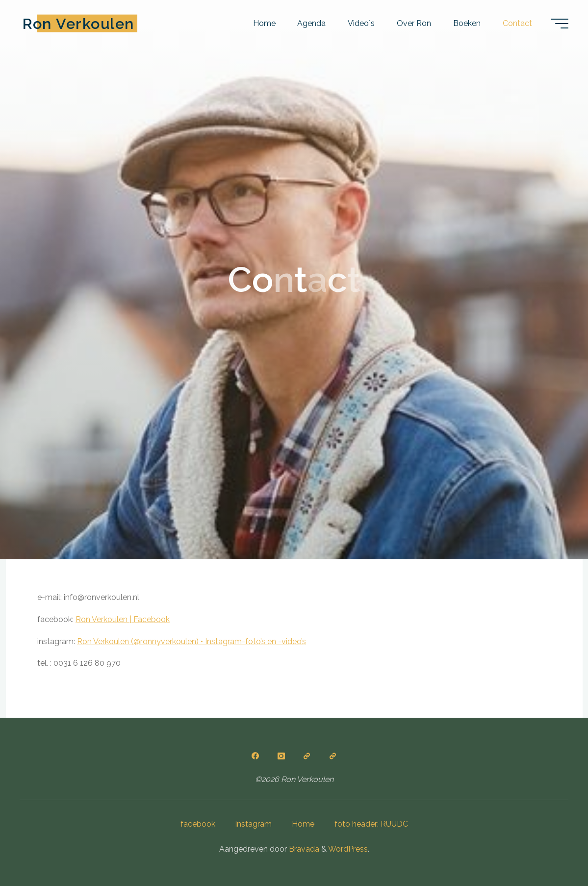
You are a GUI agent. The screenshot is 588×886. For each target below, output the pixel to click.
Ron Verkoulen (78, 23)
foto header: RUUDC (371, 824)
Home (303, 824)
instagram (254, 824)
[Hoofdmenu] (560, 24)
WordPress (348, 849)
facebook (198, 824)
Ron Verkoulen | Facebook (123, 619)
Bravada (303, 849)
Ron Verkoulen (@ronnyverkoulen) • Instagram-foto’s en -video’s (192, 641)
